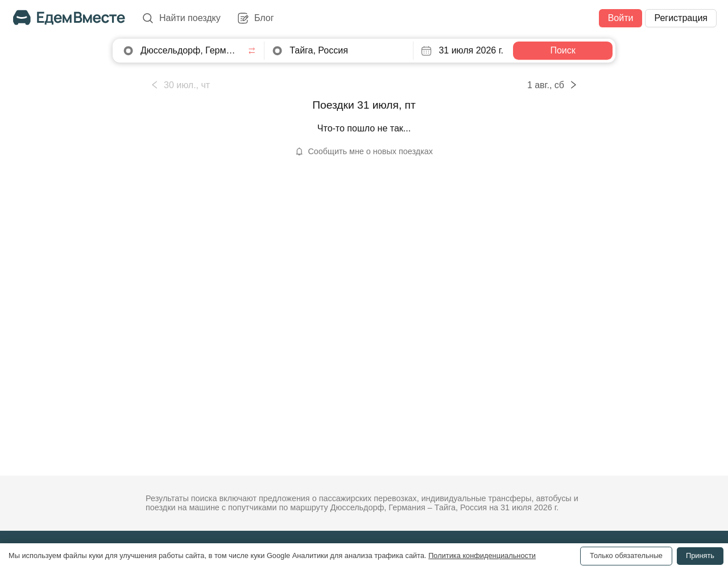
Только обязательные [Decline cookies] (626, 555)
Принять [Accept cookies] (700, 555)
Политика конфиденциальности (482, 555)
